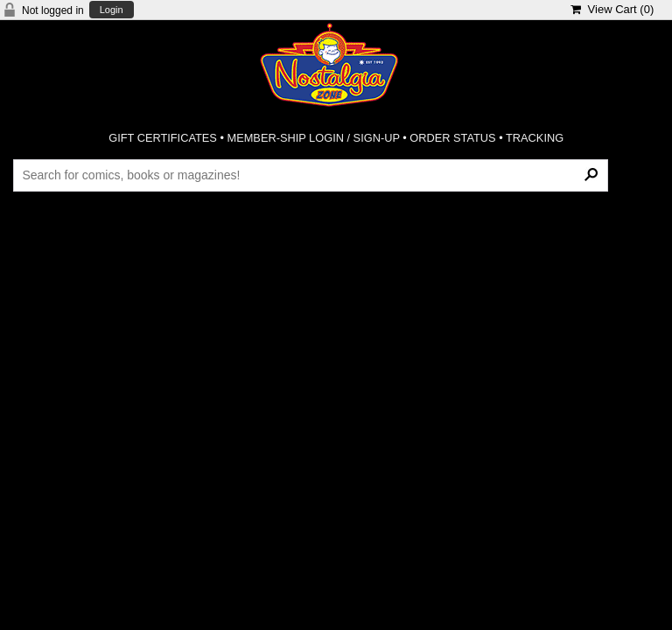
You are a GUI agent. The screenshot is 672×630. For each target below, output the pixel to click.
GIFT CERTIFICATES (163, 138)
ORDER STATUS (452, 138)
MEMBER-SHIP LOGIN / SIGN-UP (313, 138)
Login (112, 10)
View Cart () (612, 9)
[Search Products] (310, 175)
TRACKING (535, 138)
